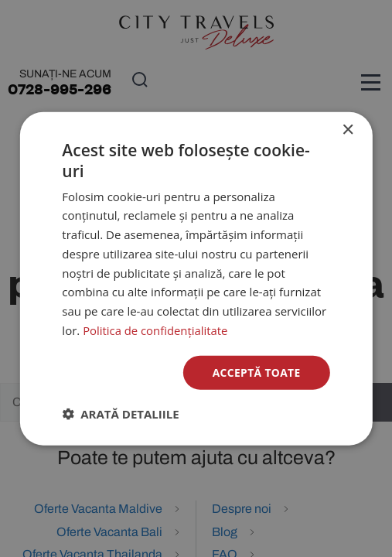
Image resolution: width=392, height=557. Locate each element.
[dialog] (196, 278)
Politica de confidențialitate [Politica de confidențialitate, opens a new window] (156, 330)
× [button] (348, 130)
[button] (120, 414)
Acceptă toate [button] (256, 372)
